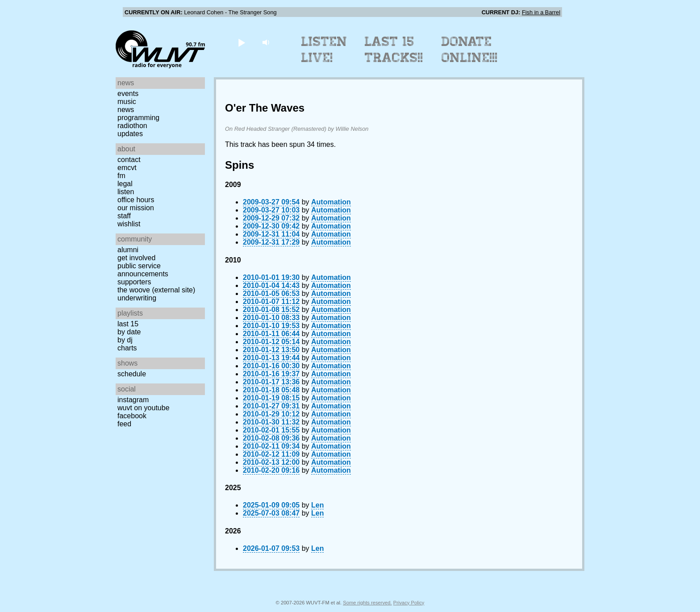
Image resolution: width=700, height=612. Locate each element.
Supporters (134, 282)
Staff (124, 216)
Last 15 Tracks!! (394, 50)
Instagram (133, 400)
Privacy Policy (409, 603)
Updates (130, 134)
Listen (126, 192)
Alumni (128, 250)
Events (128, 94)
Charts (127, 348)
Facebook (132, 416)
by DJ (125, 340)
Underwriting (137, 298)
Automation (331, 202)
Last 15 (128, 324)
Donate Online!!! (470, 50)
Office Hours (136, 200)
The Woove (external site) (156, 290)
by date (129, 332)
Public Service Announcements (143, 270)
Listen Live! (324, 50)
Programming (138, 118)
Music (127, 102)
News (126, 110)
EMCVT (127, 168)
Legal (125, 184)
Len (317, 505)
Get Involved (136, 258)
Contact (129, 160)
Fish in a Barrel (541, 12)
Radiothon (132, 126)
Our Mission (136, 208)
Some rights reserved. (367, 603)
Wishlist (129, 224)
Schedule (132, 374)
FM (121, 176)
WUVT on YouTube (144, 408)
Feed (124, 424)
